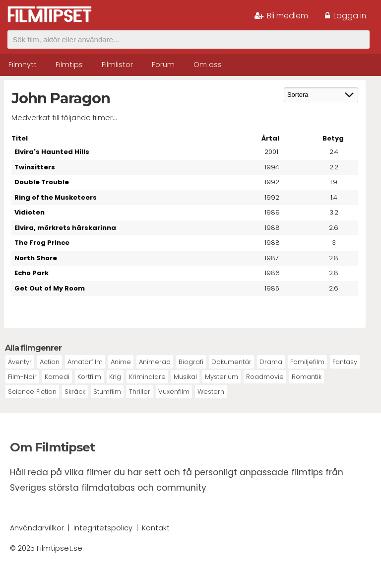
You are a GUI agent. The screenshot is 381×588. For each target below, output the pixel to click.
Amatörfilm (85, 362)
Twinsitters (35, 167)
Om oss (208, 65)
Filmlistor (117, 65)
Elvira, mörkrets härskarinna (65, 228)
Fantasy (345, 362)
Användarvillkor (37, 528)
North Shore (36, 258)
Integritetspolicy (103, 528)
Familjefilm (307, 362)
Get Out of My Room (50, 288)
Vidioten (30, 212)
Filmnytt (23, 65)
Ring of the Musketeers (56, 197)
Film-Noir (22, 377)
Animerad (155, 362)
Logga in (346, 16)
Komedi (57, 377)
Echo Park (32, 273)
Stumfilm (107, 392)
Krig (115, 377)
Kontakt (156, 528)
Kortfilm (89, 377)
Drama (271, 362)
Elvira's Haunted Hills (52, 152)
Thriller (140, 392)
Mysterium (222, 377)
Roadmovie (265, 377)
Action (50, 362)
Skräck (75, 392)
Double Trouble (42, 182)
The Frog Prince (42, 243)
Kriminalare (147, 377)
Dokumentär (231, 362)
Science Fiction (32, 392)
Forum (163, 65)
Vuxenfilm (174, 392)
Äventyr (20, 362)
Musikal (185, 377)
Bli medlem (281, 16)
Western (211, 392)
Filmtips (69, 65)
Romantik (307, 377)
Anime (121, 362)
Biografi (191, 362)
